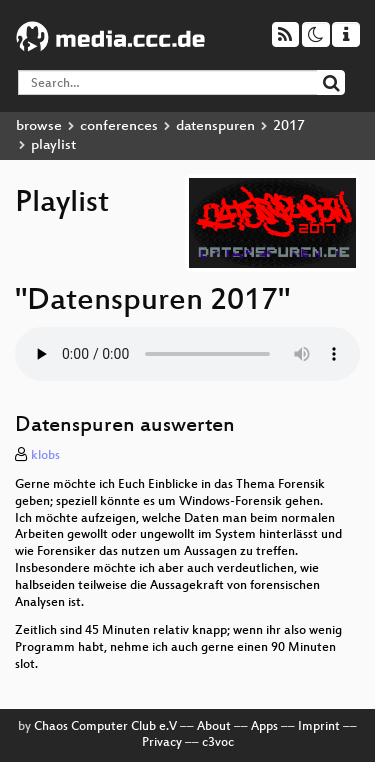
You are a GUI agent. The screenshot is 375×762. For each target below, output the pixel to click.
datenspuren (215, 126)
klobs (45, 456)
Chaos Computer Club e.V (105, 727)
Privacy (162, 743)
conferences (119, 126)
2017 (289, 126)
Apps (264, 727)
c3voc (218, 743)
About (214, 727)
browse (39, 126)
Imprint (319, 727)
